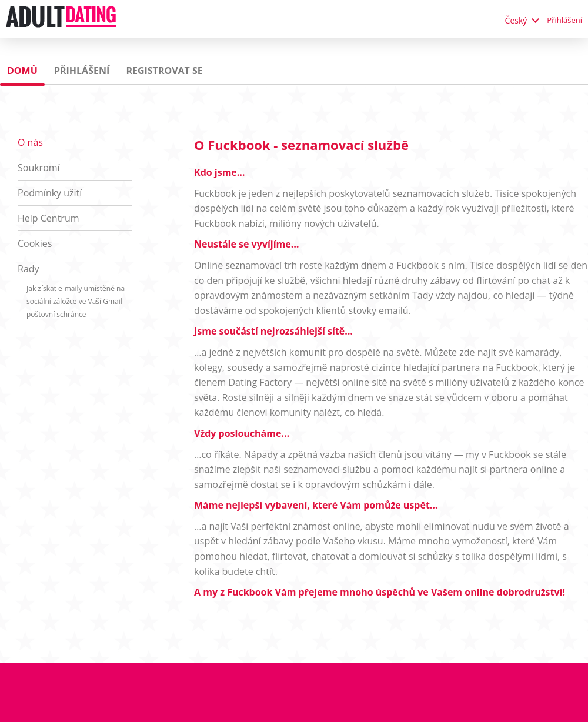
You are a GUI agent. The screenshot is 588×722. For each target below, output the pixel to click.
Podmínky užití (50, 193)
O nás (30, 142)
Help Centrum (49, 218)
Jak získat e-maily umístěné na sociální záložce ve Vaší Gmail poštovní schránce (76, 301)
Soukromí (39, 168)
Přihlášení (564, 20)
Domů (22, 71)
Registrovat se (164, 71)
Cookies (35, 243)
